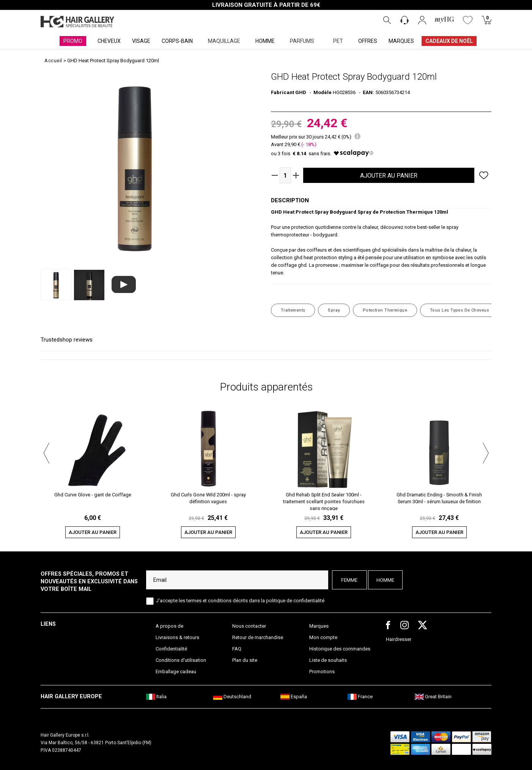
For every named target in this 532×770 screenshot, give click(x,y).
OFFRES (368, 41)
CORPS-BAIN (177, 41)
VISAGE (141, 41)
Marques (319, 626)
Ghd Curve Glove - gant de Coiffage (93, 495)
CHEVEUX (109, 41)
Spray (334, 310)
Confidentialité (171, 649)
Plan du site (245, 660)
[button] (46, 452)
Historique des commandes (340, 649)
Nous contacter (249, 626)
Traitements (293, 310)
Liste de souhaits (328, 660)
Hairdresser (399, 639)
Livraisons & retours (177, 637)
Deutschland (232, 697)
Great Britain (433, 697)
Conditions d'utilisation (181, 660)
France (360, 697)
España (294, 697)
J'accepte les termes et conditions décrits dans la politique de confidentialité (240, 601)
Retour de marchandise (258, 637)
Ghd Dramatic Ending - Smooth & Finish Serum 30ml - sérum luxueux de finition (439, 498)
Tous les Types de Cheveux (460, 310)
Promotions (322, 672)
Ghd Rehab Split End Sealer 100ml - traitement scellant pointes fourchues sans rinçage (324, 501)
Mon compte (323, 637)
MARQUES (401, 41)
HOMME (265, 41)
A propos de (169, 626)
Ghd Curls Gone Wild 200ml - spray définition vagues (208, 498)
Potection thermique (385, 310)
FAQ (237, 649)
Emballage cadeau (176, 672)
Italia (156, 697)
